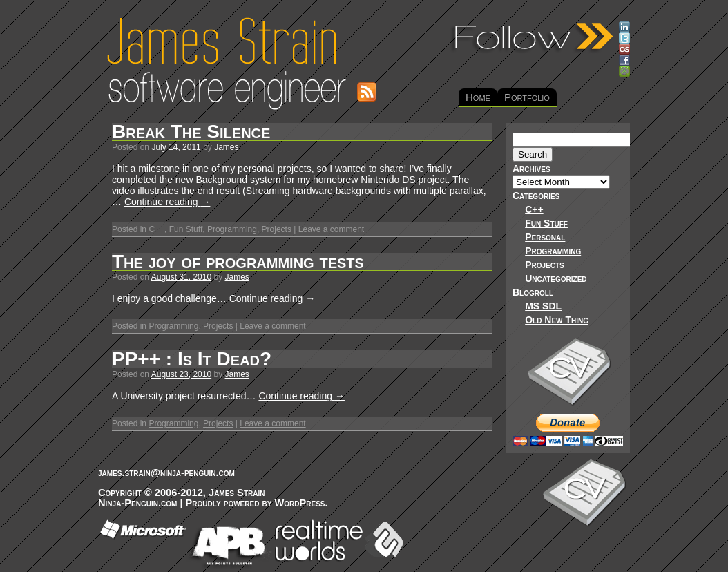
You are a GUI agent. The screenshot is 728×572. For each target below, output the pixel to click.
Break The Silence (191, 132)
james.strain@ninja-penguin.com (166, 473)
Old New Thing (557, 320)
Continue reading (167, 202)
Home (478, 97)
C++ (156, 229)
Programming (232, 229)
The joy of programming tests (238, 261)
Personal (545, 237)
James (226, 147)
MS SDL (543, 306)
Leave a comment (331, 229)
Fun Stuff (186, 229)
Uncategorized (556, 278)
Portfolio (527, 97)
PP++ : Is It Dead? (192, 359)
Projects (277, 229)
